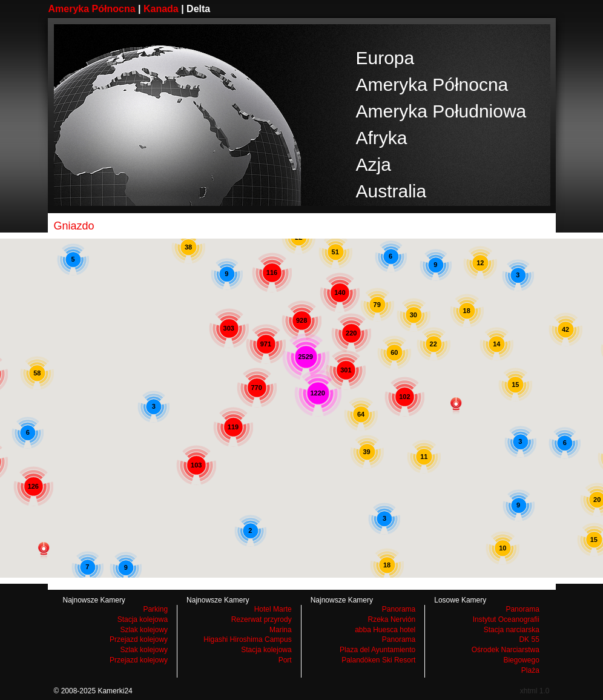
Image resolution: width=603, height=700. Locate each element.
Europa (385, 58)
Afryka (382, 138)
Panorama (399, 609)
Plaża (530, 670)
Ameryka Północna (92, 9)
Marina (281, 630)
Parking (155, 609)
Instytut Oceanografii (506, 619)
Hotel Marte (273, 609)
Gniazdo (74, 226)
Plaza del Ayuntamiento (377, 650)
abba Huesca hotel (385, 630)
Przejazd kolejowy (139, 639)
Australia (391, 191)
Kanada (161, 9)
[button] (44, 550)
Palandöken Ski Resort (378, 660)
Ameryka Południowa (441, 111)
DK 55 (529, 639)
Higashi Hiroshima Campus (247, 639)
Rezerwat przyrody (262, 619)
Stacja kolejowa (143, 619)
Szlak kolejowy (144, 630)
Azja (374, 164)
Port (285, 660)
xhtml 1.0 (535, 691)
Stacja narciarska (512, 630)
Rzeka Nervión (392, 619)
